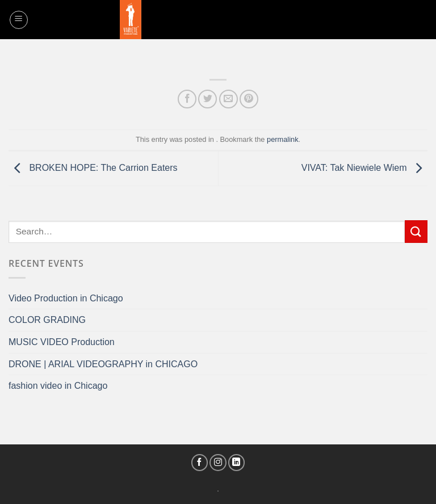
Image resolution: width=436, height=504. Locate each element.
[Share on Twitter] (207, 99)
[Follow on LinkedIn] (237, 463)
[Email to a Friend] (229, 99)
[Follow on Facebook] (200, 463)
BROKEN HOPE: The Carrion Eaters (93, 168)
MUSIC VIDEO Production (62, 342)
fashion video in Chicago (58, 386)
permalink (282, 139)
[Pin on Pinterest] (249, 99)
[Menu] (19, 20)
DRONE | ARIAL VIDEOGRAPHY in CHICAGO (103, 364)
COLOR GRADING (47, 320)
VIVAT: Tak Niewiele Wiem (364, 168)
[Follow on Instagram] (218, 463)
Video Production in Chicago (66, 298)
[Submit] (416, 231)
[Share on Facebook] (187, 99)
